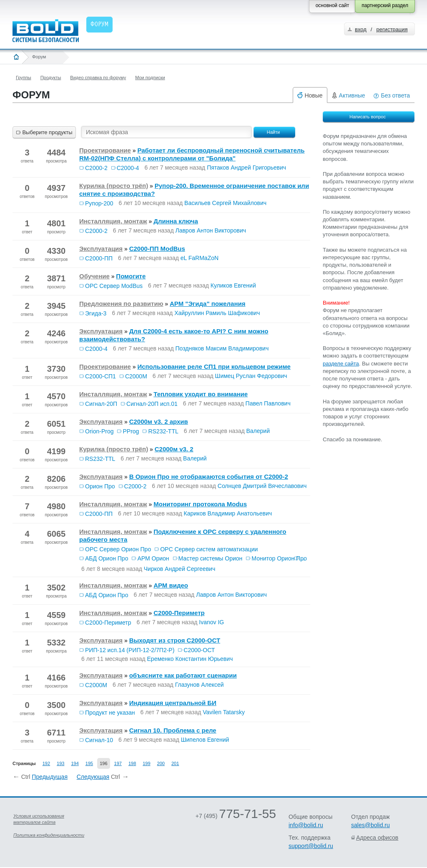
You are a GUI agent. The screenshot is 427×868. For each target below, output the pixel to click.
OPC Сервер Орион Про (118, 549)
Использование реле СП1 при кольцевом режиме (214, 366)
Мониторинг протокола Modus (200, 504)
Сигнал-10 (99, 740)
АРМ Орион (153, 558)
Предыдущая (50, 777)
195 (89, 763)
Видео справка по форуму (98, 78)
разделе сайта (341, 364)
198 (132, 763)
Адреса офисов (377, 838)
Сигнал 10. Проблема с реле (173, 730)
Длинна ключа (176, 221)
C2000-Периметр (179, 613)
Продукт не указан (110, 713)
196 (103, 763)
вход (361, 29)
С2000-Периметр (108, 623)
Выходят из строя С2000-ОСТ (175, 640)
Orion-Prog (99, 431)
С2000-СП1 (100, 376)
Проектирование (105, 150)
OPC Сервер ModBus (114, 286)
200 (161, 763)
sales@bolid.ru (370, 825)
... (302, 558)
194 (75, 763)
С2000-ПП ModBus (157, 249)
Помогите (131, 276)
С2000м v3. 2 (174, 449)
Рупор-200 (99, 203)
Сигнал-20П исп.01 (152, 404)
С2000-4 (128, 168)
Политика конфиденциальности (49, 835)
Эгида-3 (96, 313)
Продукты (51, 78)
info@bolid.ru (306, 825)
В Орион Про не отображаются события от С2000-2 (209, 477)
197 (118, 763)
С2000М (136, 376)
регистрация (392, 29)
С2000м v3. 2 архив (159, 421)
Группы (24, 78)
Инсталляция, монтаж (113, 221)
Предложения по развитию (121, 304)
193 (60, 763)
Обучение (94, 276)
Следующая (93, 777)
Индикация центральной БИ (173, 703)
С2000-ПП (99, 258)
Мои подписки (150, 78)
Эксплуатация (101, 249)
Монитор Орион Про (279, 558)
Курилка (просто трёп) (114, 186)
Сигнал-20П (101, 404)
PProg (131, 431)
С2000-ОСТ (199, 650)
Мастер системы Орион (211, 558)
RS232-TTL (163, 431)
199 (146, 763)
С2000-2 (96, 168)
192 (46, 763)
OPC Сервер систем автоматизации (209, 549)
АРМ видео (171, 585)
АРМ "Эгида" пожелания (207, 304)
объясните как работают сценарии (183, 675)
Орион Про (100, 486)
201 (175, 763)
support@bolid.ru (311, 846)
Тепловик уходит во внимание (201, 394)
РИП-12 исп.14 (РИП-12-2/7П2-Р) (130, 650)
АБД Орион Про (107, 558)
